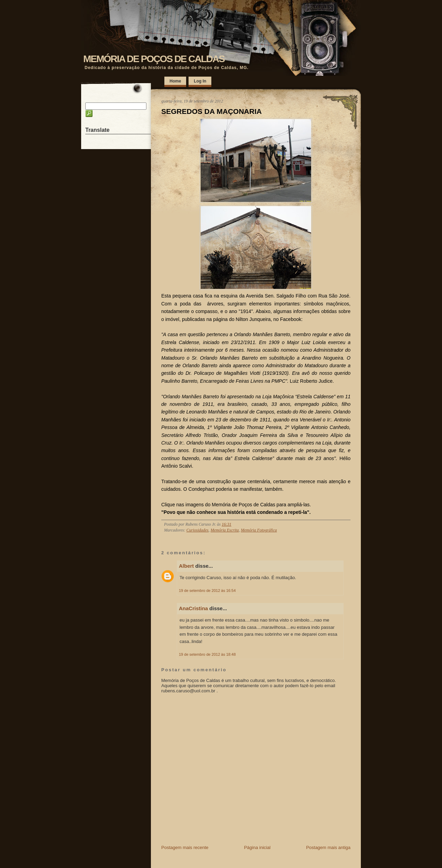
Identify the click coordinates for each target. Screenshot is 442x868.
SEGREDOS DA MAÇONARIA (212, 111)
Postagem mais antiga (328, 847)
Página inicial (257, 847)
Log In (200, 81)
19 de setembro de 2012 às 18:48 (207, 654)
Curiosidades (198, 530)
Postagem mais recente (185, 847)
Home (175, 81)
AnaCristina (193, 608)
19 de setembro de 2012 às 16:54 (207, 591)
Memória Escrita (225, 530)
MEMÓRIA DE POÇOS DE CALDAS (154, 59)
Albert (186, 566)
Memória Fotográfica (259, 530)
